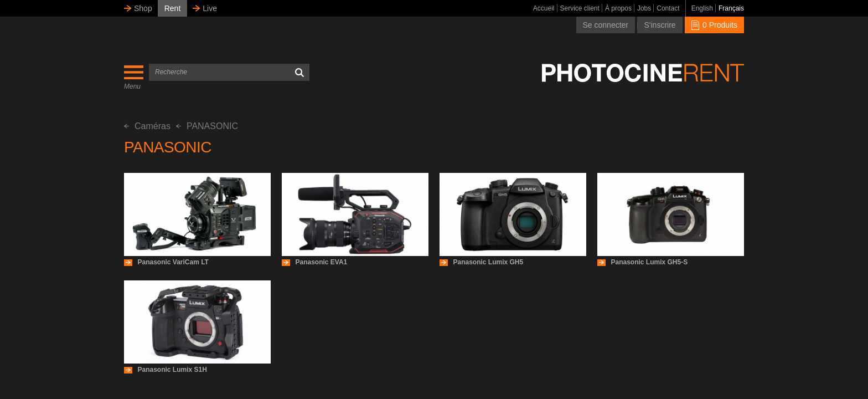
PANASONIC (207, 126)
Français (731, 8)
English (702, 8)
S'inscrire (660, 25)
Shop (143, 8)
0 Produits (714, 25)
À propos (618, 8)
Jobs (644, 8)
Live (210, 8)
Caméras (147, 126)
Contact (668, 8)
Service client (580, 8)
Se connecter (606, 25)
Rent (173, 8)
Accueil (544, 8)
